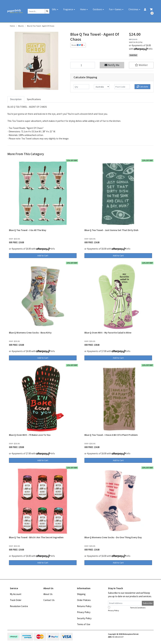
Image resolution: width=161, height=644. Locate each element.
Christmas (133, 9)
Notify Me (112, 65)
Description (16, 99)
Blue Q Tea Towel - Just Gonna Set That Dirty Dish (111, 230)
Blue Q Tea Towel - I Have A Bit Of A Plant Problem (111, 435)
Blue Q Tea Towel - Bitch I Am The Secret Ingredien (36, 537)
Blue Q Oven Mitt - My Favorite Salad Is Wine (108, 333)
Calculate (142, 87)
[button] (141, 65)
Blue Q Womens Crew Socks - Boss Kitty (30, 333)
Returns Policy (84, 606)
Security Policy (84, 618)
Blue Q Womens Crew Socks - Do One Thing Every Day (113, 537)
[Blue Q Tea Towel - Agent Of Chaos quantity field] (83, 65)
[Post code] (122, 87)
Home (83, 9)
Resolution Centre (19, 606)
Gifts (54, 9)
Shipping (81, 594)
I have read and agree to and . (129, 609)
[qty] (81, 87)
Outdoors (97, 9)
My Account (16, 594)
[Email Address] (125, 603)
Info (150, 49)
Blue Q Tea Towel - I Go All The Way (28, 230)
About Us (48, 594)
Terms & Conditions (138, 608)
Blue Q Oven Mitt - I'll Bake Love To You (30, 435)
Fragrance (68, 9)
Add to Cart (43, 256)
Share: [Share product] (77, 45)
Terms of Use (84, 624)
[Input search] (36, 11)
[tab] (16, 99)
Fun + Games (115, 9)
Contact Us (49, 600)
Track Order (16, 600)
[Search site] (47, 11)
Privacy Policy (84, 612)
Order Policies (84, 600)
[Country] (102, 87)
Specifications (34, 99)
